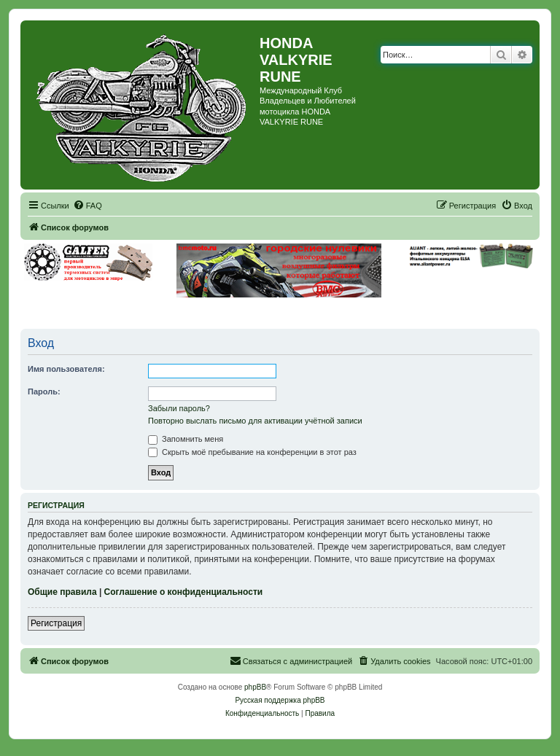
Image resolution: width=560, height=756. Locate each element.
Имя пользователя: (66, 369)
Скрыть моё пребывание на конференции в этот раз (252, 452)
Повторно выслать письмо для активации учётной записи (255, 421)
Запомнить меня (186, 439)
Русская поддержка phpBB (280, 700)
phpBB (255, 687)
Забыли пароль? (179, 408)
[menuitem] (87, 206)
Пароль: (44, 391)
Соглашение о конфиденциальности (184, 592)
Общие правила (62, 592)
